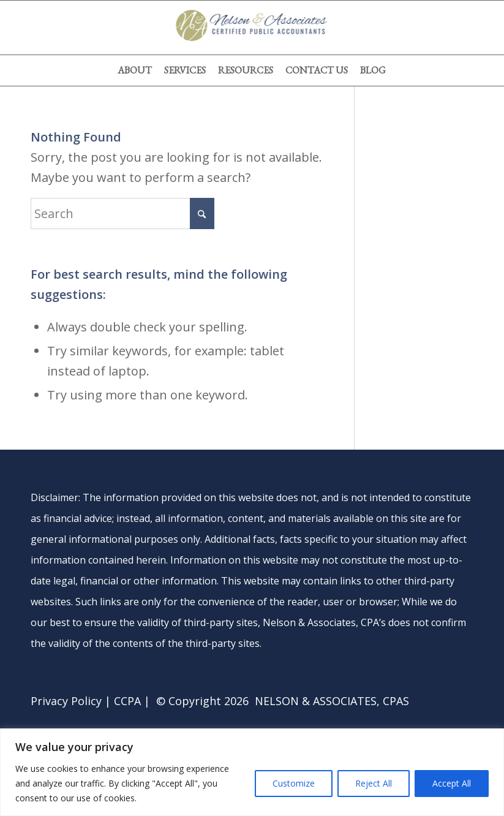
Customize (294, 783)
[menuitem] (135, 70)
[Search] (122, 213)
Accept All (452, 783)
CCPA (127, 701)
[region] (252, 772)
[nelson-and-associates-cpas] (252, 28)
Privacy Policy (66, 701)
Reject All (374, 783)
